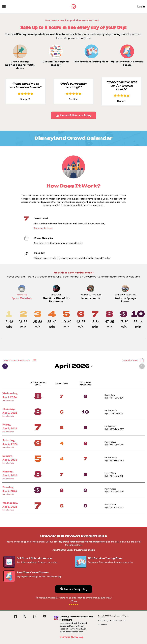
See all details (8, 400)
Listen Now (72, 637)
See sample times (43, 228)
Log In (141, 7)
